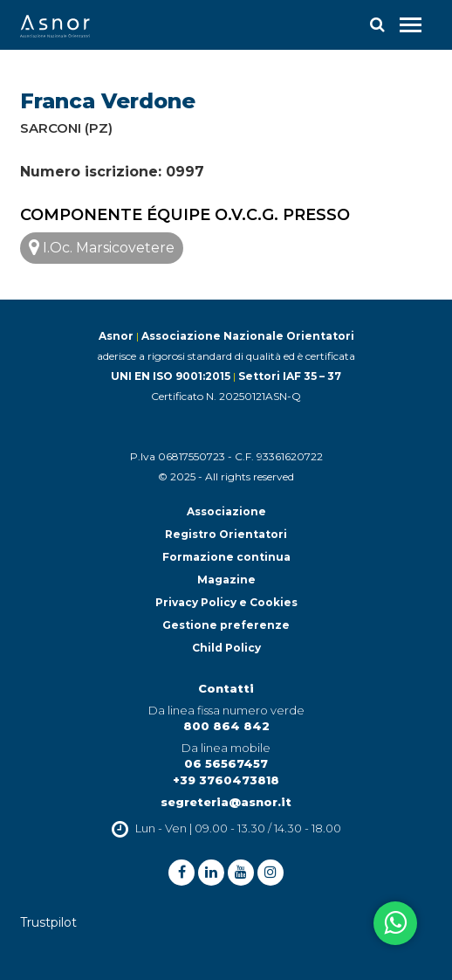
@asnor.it (260, 802)
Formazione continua (226, 557)
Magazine (226, 580)
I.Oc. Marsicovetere (102, 248)
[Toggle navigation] (411, 25)
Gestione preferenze (226, 625)
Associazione (226, 511)
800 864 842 (226, 726)
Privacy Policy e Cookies (226, 602)
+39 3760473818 (226, 780)
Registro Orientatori (226, 534)
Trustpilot (48, 922)
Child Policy (226, 648)
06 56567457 (226, 763)
